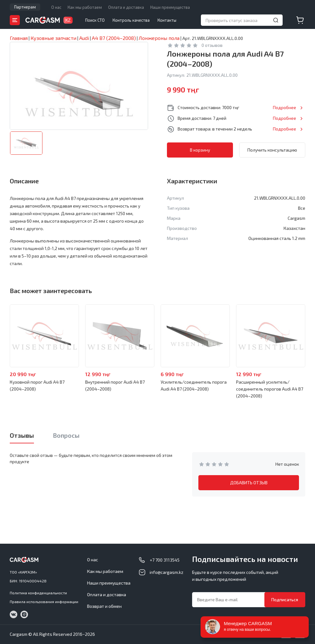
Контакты (167, 20)
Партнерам (25, 7)
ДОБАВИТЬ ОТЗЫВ (249, 483)
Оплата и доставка (126, 7)
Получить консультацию (272, 150)
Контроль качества (131, 20)
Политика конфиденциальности (38, 593)
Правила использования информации (44, 602)
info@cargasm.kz (166, 572)
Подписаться (285, 600)
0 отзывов (212, 45)
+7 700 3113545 (165, 560)
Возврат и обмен (104, 606)
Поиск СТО (95, 20)
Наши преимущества (170, 7)
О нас (56, 7)
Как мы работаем (85, 7)
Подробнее (285, 107)
